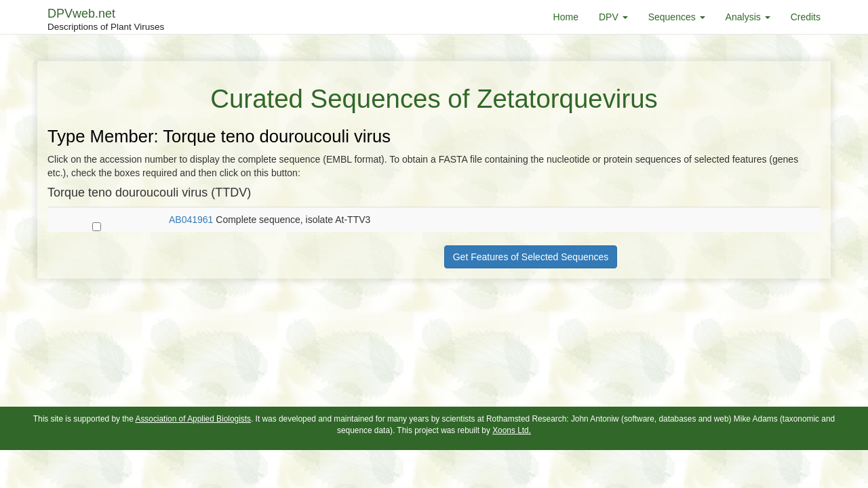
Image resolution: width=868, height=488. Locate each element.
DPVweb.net (106, 20)
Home (566, 17)
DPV (613, 17)
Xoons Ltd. (512, 430)
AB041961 (191, 220)
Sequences (677, 17)
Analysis (748, 17)
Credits (806, 17)
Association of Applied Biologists (193, 419)
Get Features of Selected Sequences (531, 257)
